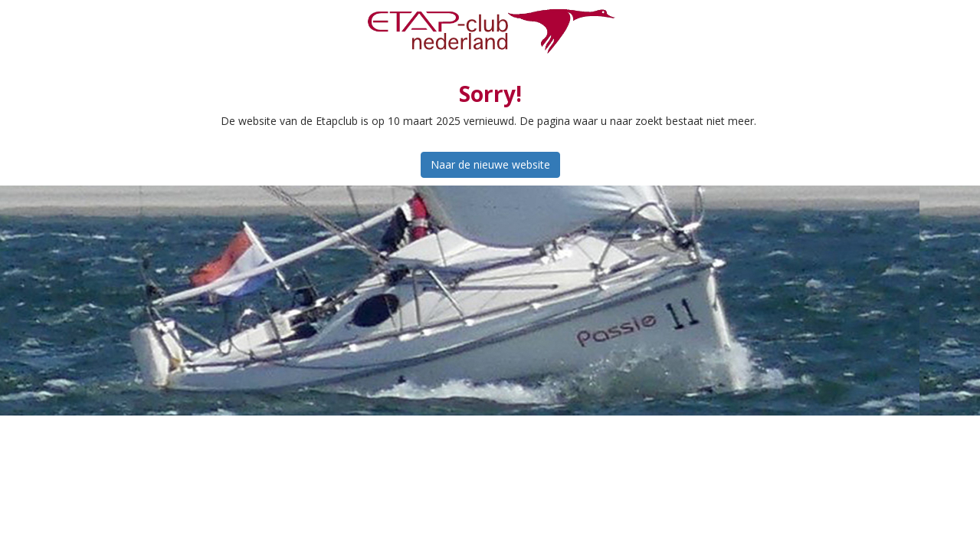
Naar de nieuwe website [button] (490, 164)
